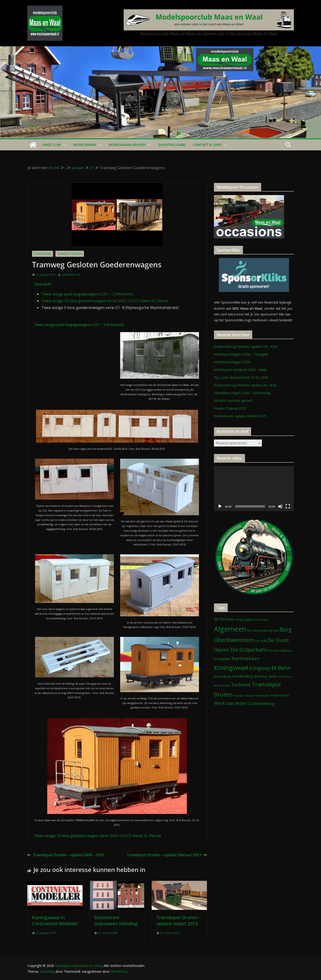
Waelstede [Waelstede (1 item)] (263, 696)
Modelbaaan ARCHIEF (127, 145)
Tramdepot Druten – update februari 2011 (167, 855)
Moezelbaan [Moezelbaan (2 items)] (223, 676)
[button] (63, 145)
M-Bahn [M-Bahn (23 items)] (281, 668)
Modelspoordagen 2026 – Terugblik (241, 354)
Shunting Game (172, 145)
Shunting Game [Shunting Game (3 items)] (265, 676)
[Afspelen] (220, 506)
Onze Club (51, 145)
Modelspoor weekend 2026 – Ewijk (240, 370)
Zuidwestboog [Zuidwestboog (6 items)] (261, 703)
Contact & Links (207, 145)
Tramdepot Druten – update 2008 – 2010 (66, 855)
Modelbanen (85, 145)
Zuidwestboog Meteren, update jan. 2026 (245, 385)
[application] (254, 489)
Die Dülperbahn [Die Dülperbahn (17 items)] (249, 650)
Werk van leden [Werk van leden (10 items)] (231, 703)
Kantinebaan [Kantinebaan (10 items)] (246, 658)
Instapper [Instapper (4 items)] (222, 659)
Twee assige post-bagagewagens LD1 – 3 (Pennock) (87, 294)
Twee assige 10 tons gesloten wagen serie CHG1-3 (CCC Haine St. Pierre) (105, 301)
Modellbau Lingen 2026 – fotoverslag (242, 393)
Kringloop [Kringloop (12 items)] (260, 668)
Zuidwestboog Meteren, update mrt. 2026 (246, 347)
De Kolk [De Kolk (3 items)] (261, 641)
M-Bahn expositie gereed (233, 401)
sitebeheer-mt (71, 275)
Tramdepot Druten (70, 254)
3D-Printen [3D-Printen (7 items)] (224, 619)
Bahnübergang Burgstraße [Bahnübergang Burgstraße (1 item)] (263, 631)
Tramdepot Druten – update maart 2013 (179, 920)
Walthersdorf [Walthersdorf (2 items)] (279, 695)
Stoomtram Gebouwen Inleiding (116, 920)
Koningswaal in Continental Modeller (55, 920)
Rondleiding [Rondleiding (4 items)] (243, 676)
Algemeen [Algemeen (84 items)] (230, 629)
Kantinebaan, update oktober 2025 (240, 416)
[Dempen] (280, 506)
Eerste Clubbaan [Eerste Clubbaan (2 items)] (280, 650)
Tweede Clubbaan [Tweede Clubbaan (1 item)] (244, 696)
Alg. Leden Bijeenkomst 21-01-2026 (241, 377)
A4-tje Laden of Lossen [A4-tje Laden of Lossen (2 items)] (252, 620)
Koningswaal (43, 254)
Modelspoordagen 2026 (232, 362)
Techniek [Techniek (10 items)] (241, 685)
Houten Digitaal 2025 (230, 408)
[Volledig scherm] (288, 506)
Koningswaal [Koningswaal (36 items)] (231, 668)
